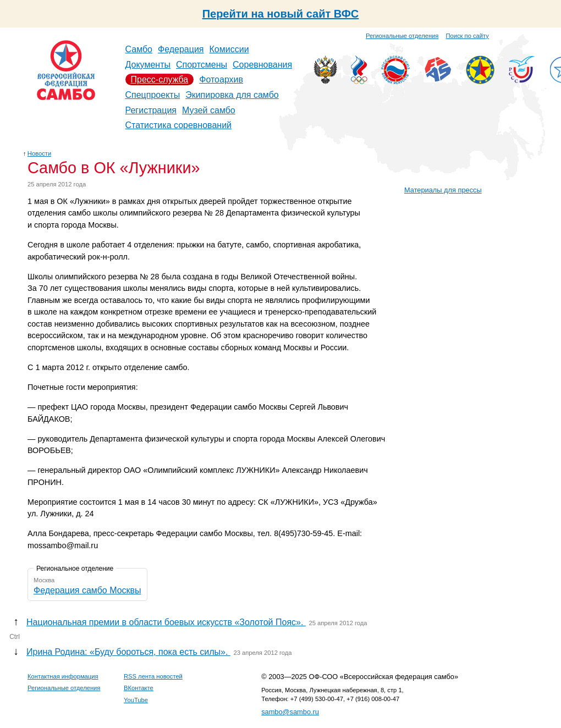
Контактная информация (63, 676)
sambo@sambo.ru (290, 712)
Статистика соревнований (179, 125)
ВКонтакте (139, 688)
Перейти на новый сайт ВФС (281, 14)
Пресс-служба (160, 79)
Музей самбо (209, 110)
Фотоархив (221, 79)
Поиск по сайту (468, 36)
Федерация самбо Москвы (87, 590)
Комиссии (229, 49)
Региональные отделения (402, 36)
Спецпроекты (153, 95)
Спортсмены (202, 65)
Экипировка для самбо (232, 95)
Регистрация (151, 110)
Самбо (139, 49)
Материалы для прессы (443, 190)
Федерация (181, 49)
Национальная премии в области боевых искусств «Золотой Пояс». (166, 622)
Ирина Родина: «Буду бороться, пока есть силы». (128, 652)
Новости (39, 153)
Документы (148, 65)
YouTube (136, 700)
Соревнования (262, 65)
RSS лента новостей (153, 676)
